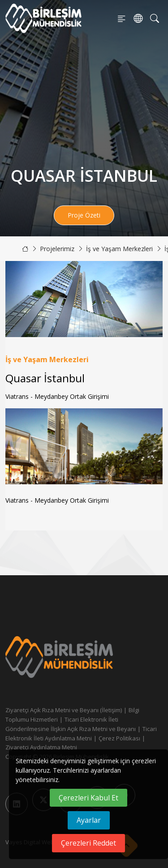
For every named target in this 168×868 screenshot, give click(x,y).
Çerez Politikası (119, 738)
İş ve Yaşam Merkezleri (119, 249)
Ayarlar (89, 820)
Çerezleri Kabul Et (88, 798)
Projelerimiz (57, 249)
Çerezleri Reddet (88, 843)
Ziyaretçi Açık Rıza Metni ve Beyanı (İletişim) (64, 710)
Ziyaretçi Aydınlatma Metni (41, 747)
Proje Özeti (84, 215)
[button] (152, 446)
